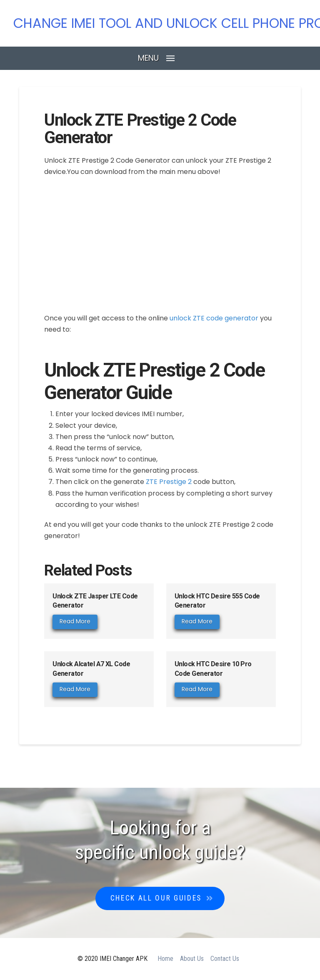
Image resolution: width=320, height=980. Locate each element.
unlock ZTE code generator (214, 318)
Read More (75, 621)
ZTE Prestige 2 (169, 482)
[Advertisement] (160, 244)
